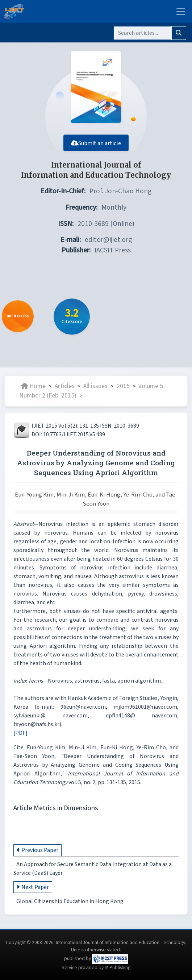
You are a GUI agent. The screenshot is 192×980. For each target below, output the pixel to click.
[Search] (143, 33)
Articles (65, 386)
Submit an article (96, 143)
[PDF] (20, 733)
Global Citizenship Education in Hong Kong (70, 901)
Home (33, 386)
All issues (95, 386)
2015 (123, 386)
